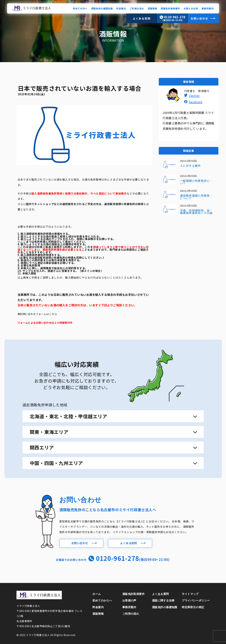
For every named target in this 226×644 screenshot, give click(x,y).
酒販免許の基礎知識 (102, 8)
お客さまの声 (191, 8)
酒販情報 (152, 8)
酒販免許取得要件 (170, 8)
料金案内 (121, 8)
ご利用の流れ (137, 8)
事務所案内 (208, 8)
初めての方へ (80, 8)
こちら (53, 314)
